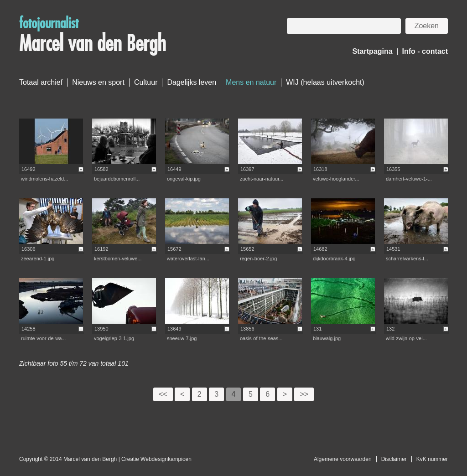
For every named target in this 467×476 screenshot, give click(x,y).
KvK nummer (432, 459)
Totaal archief (41, 82)
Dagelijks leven (192, 82)
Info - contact (425, 51)
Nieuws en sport (98, 82)
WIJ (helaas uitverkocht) (325, 82)
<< (163, 394)
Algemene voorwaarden (343, 459)
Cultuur (146, 82)
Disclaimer (394, 459)
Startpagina (373, 51)
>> (304, 394)
